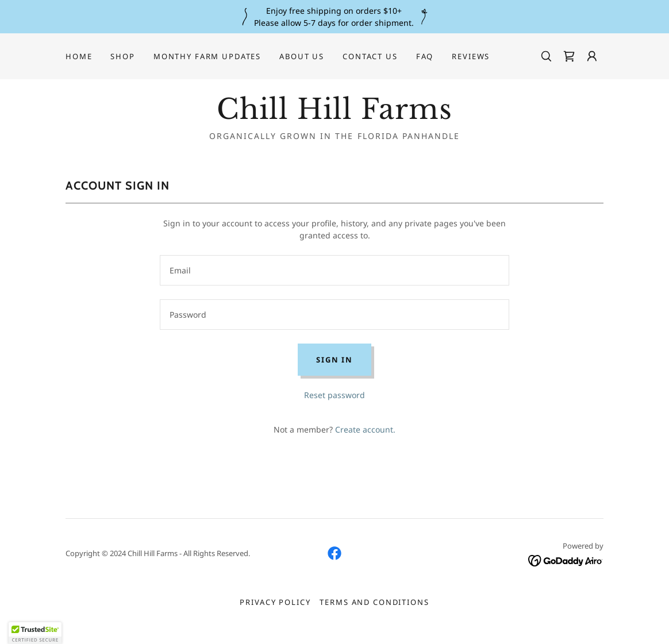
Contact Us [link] (370, 56)
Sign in (334, 360)
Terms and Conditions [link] (374, 602)
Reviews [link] (471, 56)
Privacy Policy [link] (275, 602)
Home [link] (79, 56)
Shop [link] (122, 56)
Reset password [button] (334, 395)
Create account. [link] (365, 429)
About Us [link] (302, 56)
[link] (569, 56)
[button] (592, 56)
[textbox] (334, 270)
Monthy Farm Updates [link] (207, 56)
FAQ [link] (425, 56)
